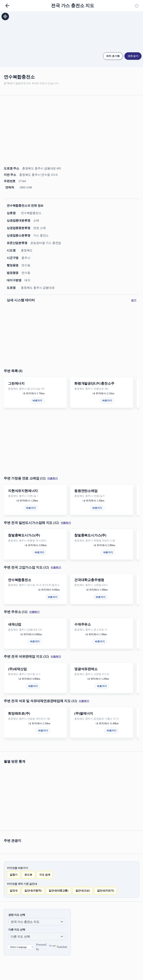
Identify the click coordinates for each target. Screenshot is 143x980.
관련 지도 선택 (17, 915)
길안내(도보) (83, 891)
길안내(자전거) (106, 891)
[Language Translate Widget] (21, 947)
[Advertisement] (71, 125)
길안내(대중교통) (58, 891)
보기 (134, 300)
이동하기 (52, 478)
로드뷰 (28, 875)
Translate (58, 947)
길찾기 (13, 875)
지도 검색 (45, 875)
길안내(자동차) (33, 891)
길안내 (13, 891)
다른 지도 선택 (17, 930)
